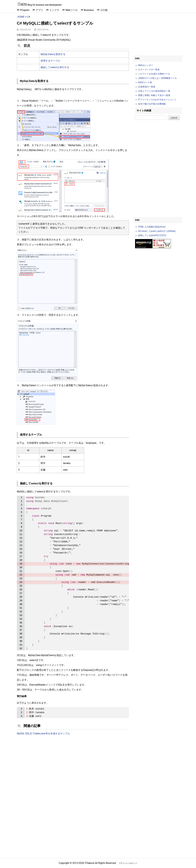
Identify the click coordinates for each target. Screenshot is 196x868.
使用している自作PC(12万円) (152, 235)
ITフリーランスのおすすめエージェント (157, 100)
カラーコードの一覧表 (149, 70)
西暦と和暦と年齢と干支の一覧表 (154, 95)
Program (25, 10)
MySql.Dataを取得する (53, 54)
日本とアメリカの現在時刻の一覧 (154, 91)
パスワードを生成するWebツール (154, 74)
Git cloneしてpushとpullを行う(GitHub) (157, 231)
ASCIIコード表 (145, 82)
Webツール (71, 10)
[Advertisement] (73, 763)
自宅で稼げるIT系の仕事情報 (152, 104)
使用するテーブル (50, 61)
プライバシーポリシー (128, 863)
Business (89, 10)
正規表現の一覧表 (147, 87)
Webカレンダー (146, 65)
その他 (104, 10)
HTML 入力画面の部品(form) (152, 227)
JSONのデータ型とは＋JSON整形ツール (157, 78)
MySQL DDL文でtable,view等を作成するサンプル (43, 734)
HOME (21, 17)
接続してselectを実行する (55, 67)
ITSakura (22, 4)
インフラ (54, 10)
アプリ (39, 10)
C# (28, 17)
